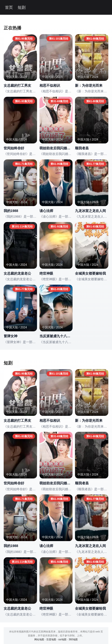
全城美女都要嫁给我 (90, 273)
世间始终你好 (14, 148)
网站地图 (39, 639)
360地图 (73, 639)
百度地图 (51, 639)
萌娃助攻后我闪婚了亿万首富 (56, 148)
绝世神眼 (46, 273)
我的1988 (11, 211)
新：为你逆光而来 (89, 85)
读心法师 (46, 211)
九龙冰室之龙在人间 (90, 211)
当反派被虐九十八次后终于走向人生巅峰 (56, 336)
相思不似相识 (50, 85)
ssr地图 (62, 639)
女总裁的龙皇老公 (17, 273)
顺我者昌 (82, 148)
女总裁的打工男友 (17, 85)
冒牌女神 (11, 336)
